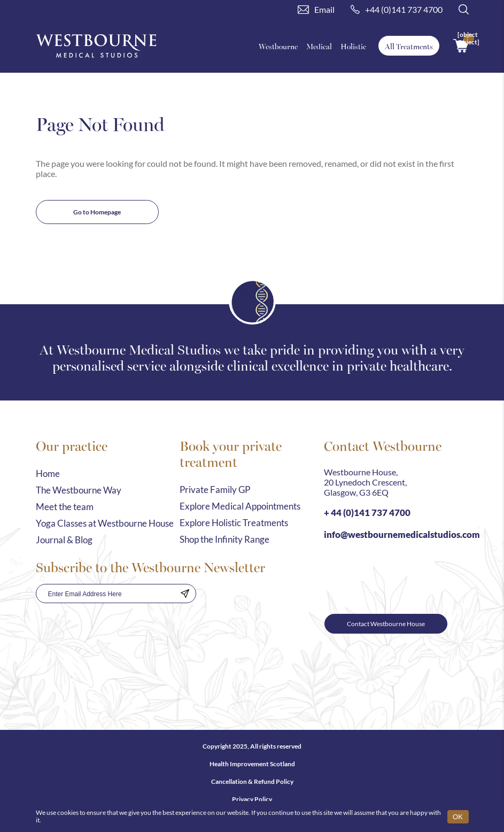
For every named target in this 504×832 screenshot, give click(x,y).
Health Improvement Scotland (252, 764)
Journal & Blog (64, 540)
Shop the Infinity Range (224, 539)
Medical (319, 46)
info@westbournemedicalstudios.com (402, 534)
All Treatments (409, 46)
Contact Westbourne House (386, 624)
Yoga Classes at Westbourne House (105, 523)
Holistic (353, 46)
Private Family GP (215, 490)
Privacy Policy (252, 799)
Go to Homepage (97, 212)
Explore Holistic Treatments (234, 523)
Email (316, 9)
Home (48, 473)
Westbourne (278, 46)
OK (458, 817)
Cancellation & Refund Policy (252, 781)
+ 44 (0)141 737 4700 (367, 513)
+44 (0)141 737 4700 (397, 9)
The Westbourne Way (79, 490)
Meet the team (65, 507)
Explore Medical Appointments (240, 506)
